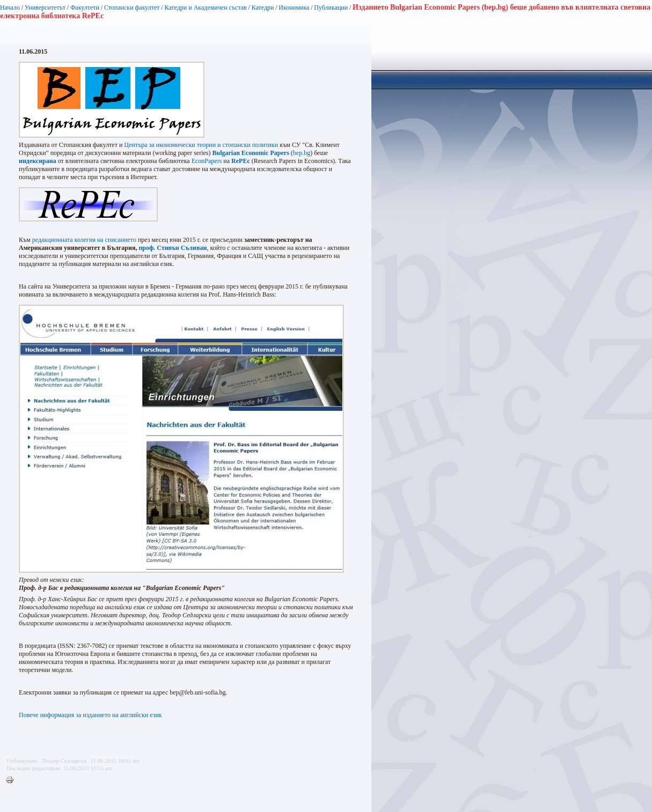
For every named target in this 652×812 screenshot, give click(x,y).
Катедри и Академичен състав (205, 8)
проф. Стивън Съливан (173, 248)
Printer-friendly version (12, 780)
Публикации (331, 8)
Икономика (294, 8)
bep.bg (302, 153)
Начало (10, 8)
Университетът (45, 8)
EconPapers (207, 161)
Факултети (85, 8)
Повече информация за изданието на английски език (90, 715)
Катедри (263, 8)
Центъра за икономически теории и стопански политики (201, 145)
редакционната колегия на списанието (84, 240)
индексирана (38, 161)
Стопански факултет (132, 8)
